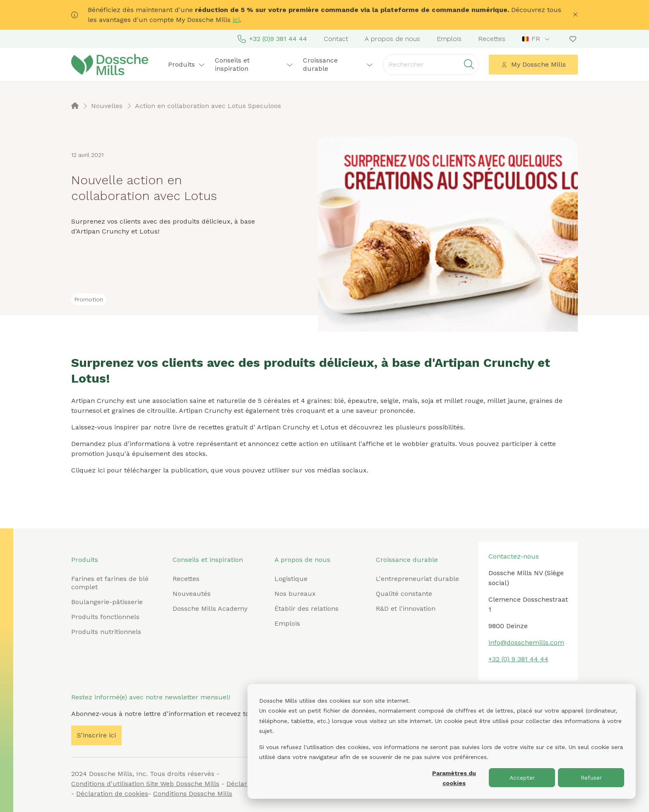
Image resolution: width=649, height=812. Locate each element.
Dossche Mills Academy (210, 608)
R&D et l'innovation (406, 608)
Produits (186, 64)
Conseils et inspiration (254, 64)
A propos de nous (392, 39)
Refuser (591, 778)
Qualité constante (404, 594)
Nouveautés (192, 594)
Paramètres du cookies (454, 778)
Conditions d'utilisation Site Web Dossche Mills (145, 784)
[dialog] (442, 741)
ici (236, 20)
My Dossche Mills (534, 64)
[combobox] (537, 39)
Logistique (291, 579)
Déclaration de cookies (112, 794)
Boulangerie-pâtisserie (107, 602)
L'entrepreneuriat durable (417, 579)
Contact (336, 39)
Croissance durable (338, 64)
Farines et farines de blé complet (110, 583)
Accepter (522, 778)
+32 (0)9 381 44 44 (272, 39)
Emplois (449, 39)
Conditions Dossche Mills (193, 794)
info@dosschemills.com (526, 642)
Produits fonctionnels (105, 617)
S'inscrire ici (96, 735)
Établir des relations (306, 608)
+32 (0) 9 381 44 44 (518, 659)
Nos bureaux (295, 594)
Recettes (492, 39)
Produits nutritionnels (106, 632)
